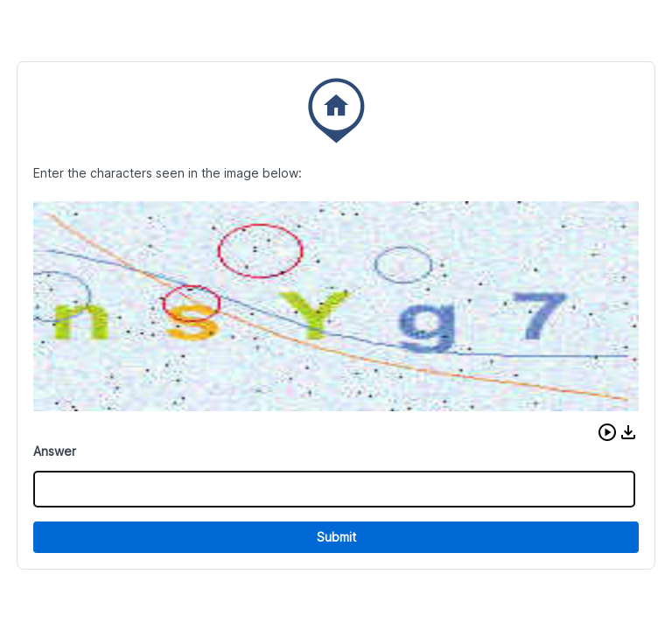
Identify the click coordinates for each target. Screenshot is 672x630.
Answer (55, 451)
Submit (336, 537)
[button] (607, 432)
